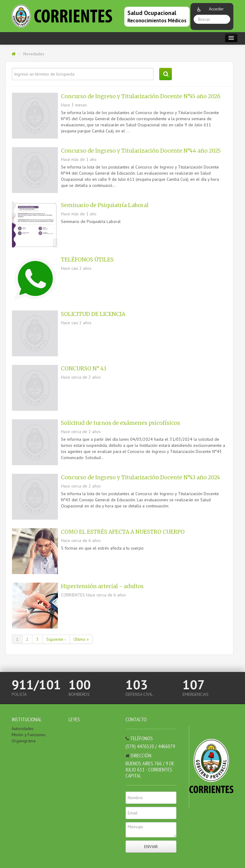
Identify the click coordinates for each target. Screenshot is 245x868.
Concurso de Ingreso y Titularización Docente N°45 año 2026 (141, 96)
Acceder (216, 9)
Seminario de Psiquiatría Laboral (105, 205)
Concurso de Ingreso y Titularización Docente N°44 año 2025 (141, 151)
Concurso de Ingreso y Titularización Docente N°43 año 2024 (141, 477)
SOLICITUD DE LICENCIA (93, 314)
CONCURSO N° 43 (84, 369)
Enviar (151, 847)
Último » (81, 639)
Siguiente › (56, 639)
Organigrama (24, 741)
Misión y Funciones (29, 735)
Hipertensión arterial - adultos (102, 586)
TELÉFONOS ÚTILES (87, 260)
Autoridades (23, 729)
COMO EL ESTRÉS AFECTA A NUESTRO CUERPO (123, 532)
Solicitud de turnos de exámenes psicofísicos (121, 423)
